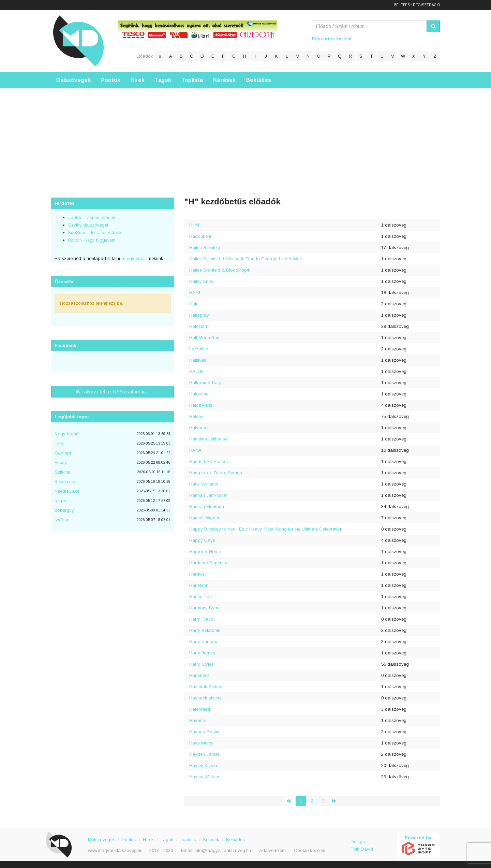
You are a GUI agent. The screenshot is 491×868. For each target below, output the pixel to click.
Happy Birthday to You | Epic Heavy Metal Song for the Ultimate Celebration (266, 529)
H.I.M (194, 225)
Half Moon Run (204, 338)
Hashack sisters (205, 698)
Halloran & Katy (205, 383)
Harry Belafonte (205, 630)
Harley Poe (200, 597)
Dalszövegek (73, 80)
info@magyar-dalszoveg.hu (223, 850)
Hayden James (205, 754)
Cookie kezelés (310, 850)
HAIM (195, 293)
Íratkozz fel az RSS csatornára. (113, 392)
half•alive (199, 349)
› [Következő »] (337, 801)
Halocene (199, 394)
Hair (193, 304)
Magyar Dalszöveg (78, 41)
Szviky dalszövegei (88, 225)
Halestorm (199, 326)
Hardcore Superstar (209, 563)
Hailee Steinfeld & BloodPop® (220, 270)
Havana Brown (204, 732)
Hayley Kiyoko (204, 765)
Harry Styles (202, 664)
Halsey (196, 416)
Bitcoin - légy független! (92, 240)
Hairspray (199, 315)
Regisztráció (426, 5)
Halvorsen (199, 428)
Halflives (198, 360)
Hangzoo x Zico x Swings (216, 473)
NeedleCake (67, 491)
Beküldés (258, 80)
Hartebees (199, 675)
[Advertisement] (245, 136)
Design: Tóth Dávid (362, 845)
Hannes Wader (204, 518)
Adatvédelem (272, 850)
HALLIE (197, 371)
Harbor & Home (205, 552)
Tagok (163, 80)
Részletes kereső (332, 39)
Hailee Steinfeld (205, 248)
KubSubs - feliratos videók (95, 233)
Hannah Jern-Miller (208, 495)
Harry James (202, 653)
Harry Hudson (203, 642)
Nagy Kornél (67, 434)
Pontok (111, 80)
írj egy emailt (134, 258)
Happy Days (202, 540)
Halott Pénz (201, 405)
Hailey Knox (201, 281)
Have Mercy (201, 743)
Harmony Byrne (205, 608)
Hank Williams (204, 484)
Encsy (61, 462)
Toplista (192, 80)
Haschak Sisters (206, 687)
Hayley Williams (205, 777)
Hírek (138, 80)
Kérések (224, 80)
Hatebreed (200, 709)
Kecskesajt (65, 482)
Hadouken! (200, 236)
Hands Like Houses (209, 461)
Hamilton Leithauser (209, 439)
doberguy (64, 510)
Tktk (59, 443)
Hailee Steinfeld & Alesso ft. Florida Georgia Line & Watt (245, 259)
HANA (195, 450)
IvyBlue (62, 520)
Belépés (402, 5)
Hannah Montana (207, 507)
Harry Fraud (201, 619)
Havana (197, 720)
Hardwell (198, 574)
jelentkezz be (109, 303)
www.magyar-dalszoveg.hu (115, 850)
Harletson (199, 585)
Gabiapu (63, 453)
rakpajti (62, 501)
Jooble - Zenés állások (92, 218)
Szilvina (63, 472)
